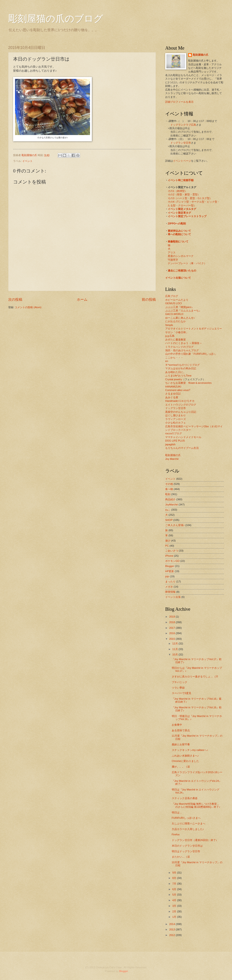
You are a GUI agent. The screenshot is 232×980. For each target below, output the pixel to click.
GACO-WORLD (174, 314)
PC (167, 546)
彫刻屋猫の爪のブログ (56, 19)
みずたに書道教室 (176, 340)
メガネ (169, 587)
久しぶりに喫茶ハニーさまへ (189, 823)
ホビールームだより (177, 300)
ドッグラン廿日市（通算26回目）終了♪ (195, 840)
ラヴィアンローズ (176, 419)
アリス (172, 252)
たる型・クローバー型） (182, 205)
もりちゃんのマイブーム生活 (182, 448)
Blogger (170, 566)
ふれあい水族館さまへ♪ (185, 756)
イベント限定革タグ (179, 213)
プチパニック (180, 682)
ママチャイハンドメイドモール (183, 437)
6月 (175, 889)
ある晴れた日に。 (176, 372)
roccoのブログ (174, 433)
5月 (175, 895)
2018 (172, 622)
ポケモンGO (172, 561)
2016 (172, 633)
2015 (172, 639)
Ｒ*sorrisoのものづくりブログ (182, 365)
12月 (175, 644)
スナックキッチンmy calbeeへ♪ (190, 750)
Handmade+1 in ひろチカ (180, 401)
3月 (175, 906)
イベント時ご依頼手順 (181, 180)
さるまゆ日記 (173, 394)
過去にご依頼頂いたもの (182, 271)
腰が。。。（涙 (181, 767)
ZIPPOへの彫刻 (177, 223)
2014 (172, 924)
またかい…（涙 (181, 857)
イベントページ (182, 161)
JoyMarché (172, 505)
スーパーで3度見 (181, 693)
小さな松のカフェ (176, 423)
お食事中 (177, 725)
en (167, 361)
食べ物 (169, 489)
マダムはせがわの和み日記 (181, 368)
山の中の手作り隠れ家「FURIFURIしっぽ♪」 (191, 354)
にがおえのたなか (176, 321)
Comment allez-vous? (178, 390)
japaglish (170, 444)
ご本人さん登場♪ (175, 525)
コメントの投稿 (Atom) (28, 307)
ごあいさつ (172, 551)
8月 (175, 878)
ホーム (82, 299)
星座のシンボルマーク (181, 256)
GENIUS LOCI (174, 303)
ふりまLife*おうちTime (178, 376)
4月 (175, 900)
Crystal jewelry (174, 379)
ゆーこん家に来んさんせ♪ (180, 318)
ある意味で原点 (181, 730)
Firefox (176, 834)
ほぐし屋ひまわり (176, 415)
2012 (172, 935)
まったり (170, 581)
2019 (172, 617)
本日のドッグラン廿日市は (187, 846)
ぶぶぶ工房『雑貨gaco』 (180, 307)
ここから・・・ (174, 358)
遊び (168, 541)
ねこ (168, 510)
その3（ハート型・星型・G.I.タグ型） (190, 198)
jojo (167, 576)
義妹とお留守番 (181, 744)
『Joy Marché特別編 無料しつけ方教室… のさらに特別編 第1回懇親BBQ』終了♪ (197, 805)
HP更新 (170, 571)
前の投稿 (149, 299)
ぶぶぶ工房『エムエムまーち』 (183, 311)
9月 (175, 873)
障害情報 (170, 592)
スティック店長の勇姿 (185, 798)
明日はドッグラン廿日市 (186, 851)
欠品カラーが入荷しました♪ (188, 829)
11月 (175, 649)
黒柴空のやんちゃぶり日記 (181, 412)
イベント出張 (173, 597)
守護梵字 (173, 260)
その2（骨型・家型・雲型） (184, 194)
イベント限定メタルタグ (182, 209)
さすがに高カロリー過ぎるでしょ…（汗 (195, 676)
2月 (175, 911)
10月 (175, 655)
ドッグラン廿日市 (181, 143)
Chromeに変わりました (185, 761)
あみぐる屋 (172, 397)
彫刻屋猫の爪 (30, 155)
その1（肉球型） (178, 191)
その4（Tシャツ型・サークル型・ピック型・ (194, 202)
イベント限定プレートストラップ (187, 216)
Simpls (169, 325)
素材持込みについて (179, 231)
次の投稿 (15, 299)
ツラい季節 (178, 688)
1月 (175, 917)
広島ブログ (172, 296)
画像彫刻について (178, 241)
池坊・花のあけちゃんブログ (182, 350)
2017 (172, 628)
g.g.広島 (170, 336)
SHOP (169, 520)
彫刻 (168, 494)
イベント (27, 161)
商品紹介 (170, 499)
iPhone (169, 556)
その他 (169, 484)
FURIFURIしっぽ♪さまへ (186, 818)
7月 (175, 884)
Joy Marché (172, 459)
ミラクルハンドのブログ (179, 347)
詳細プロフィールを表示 (179, 102)
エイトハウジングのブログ (181, 405)
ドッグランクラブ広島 (183, 125)
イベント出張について (178, 278)
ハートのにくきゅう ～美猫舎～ (184, 343)
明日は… (177, 812)
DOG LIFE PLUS (175, 441)
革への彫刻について (179, 234)
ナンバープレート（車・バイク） (187, 263)
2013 (172, 929)
